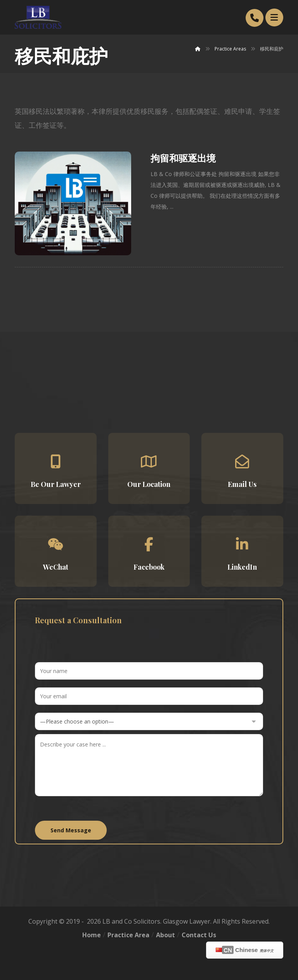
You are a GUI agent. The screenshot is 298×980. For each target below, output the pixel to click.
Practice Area (128, 935)
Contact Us (199, 935)
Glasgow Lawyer (187, 921)
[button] (55, 468)
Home (92, 935)
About (165, 935)
